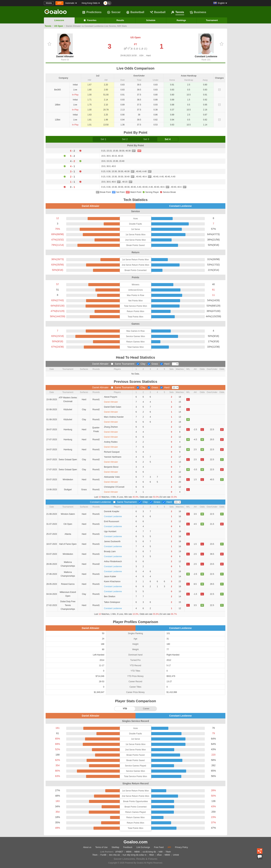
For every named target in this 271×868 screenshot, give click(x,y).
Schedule (151, 20)
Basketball (135, 12)
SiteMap (115, 847)
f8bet (152, 855)
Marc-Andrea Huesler (114, 417)
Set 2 (125, 139)
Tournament (212, 20)
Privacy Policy (181, 847)
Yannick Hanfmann (113, 457)
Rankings (181, 20)
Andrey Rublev (111, 442)
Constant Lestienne (206, 46)
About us (87, 847)
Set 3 (146, 139)
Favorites (90, 20)
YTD (125, 709)
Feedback (128, 847)
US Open (59, 26)
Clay (141, 364)
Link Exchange (143, 847)
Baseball (158, 12)
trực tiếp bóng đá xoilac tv (134, 855)
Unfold (176, 855)
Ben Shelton (110, 596)
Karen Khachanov (112, 581)
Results (120, 20)
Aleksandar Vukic (112, 477)
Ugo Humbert (110, 531)
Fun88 (103, 855)
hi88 (161, 852)
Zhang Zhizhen (111, 427)
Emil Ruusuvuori (112, 521)
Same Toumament (123, 364)
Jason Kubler (110, 576)
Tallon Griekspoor (112, 602)
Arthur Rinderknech (113, 561)
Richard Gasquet (112, 452)
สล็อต (159, 855)
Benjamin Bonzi (111, 467)
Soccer (114, 12)
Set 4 (168, 139)
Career (146, 709)
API (169, 847)
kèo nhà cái (115, 855)
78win (168, 852)
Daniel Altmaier (65, 46)
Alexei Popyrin (111, 397)
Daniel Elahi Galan (113, 407)
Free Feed (159, 847)
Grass (153, 364)
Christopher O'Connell (114, 487)
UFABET (119, 852)
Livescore (59, 20)
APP (59, 3)
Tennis (177, 12)
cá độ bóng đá (149, 852)
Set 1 (103, 139)
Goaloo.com (136, 842)
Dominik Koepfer (112, 511)
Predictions (92, 12)
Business (198, 12)
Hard (165, 364)
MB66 (129, 852)
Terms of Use (102, 847)
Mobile (49, 3)
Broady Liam (110, 551)
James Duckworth (112, 541)
